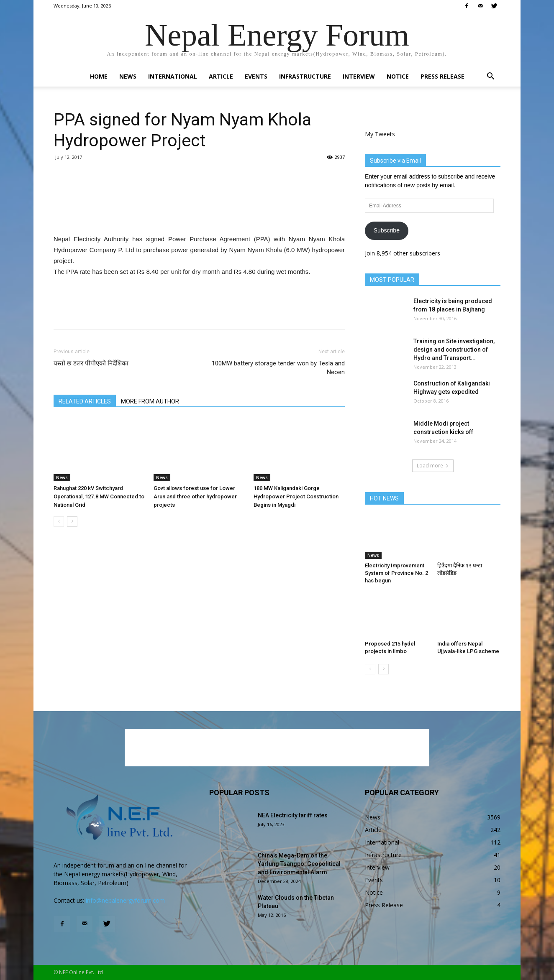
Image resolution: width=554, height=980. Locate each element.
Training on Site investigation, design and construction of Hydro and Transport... (454, 350)
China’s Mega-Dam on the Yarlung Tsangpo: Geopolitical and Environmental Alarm (299, 864)
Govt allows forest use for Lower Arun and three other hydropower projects (195, 496)
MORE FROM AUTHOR (150, 401)
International (173, 76)
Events (256, 76)
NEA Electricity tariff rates (293, 815)
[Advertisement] (199, 212)
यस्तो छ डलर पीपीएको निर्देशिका (91, 363)
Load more (433, 466)
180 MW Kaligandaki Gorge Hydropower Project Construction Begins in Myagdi (296, 496)
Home (99, 76)
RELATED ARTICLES (85, 401)
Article (221, 76)
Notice (398, 76)
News (128, 76)
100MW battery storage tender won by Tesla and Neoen (278, 368)
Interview (359, 76)
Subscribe (387, 230)
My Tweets (380, 134)
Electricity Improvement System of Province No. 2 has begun (396, 573)
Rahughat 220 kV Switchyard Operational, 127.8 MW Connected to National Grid (99, 496)
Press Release (442, 76)
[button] (490, 77)
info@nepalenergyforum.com (125, 900)
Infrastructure (305, 76)
